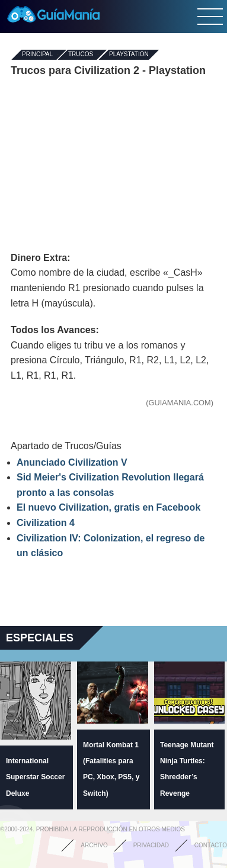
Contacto (211, 845)
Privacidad (151, 845)
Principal (37, 55)
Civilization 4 (46, 523)
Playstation (129, 55)
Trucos (81, 55)
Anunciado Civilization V (72, 462)
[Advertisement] (114, 164)
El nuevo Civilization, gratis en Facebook (108, 507)
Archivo (94, 845)
